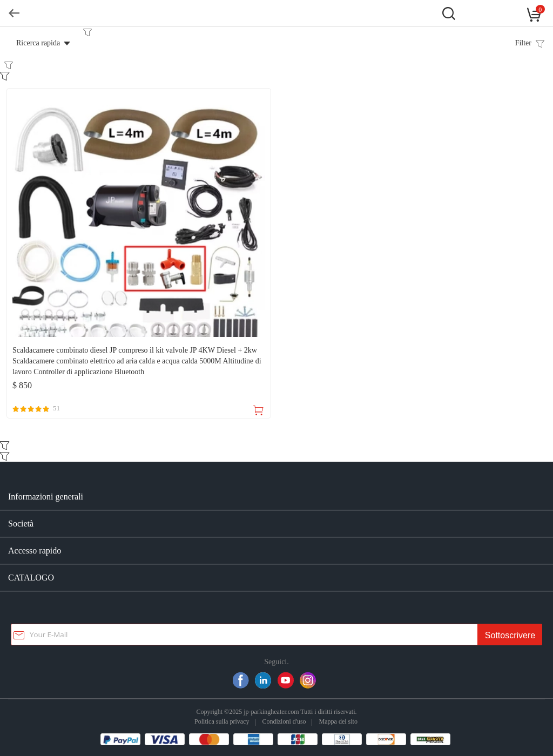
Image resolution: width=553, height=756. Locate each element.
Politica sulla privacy (222, 721)
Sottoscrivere (510, 635)
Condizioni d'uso (284, 721)
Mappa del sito (338, 721)
